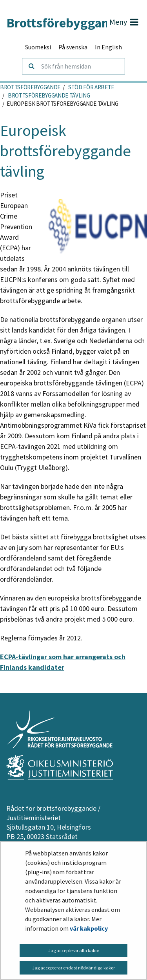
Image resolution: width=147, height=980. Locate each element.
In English (108, 47)
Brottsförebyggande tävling (48, 95)
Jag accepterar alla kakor (74, 950)
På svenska (73, 47)
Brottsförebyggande (30, 87)
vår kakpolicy (89, 928)
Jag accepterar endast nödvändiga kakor (73, 968)
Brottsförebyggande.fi (62, 23)
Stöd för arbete (91, 87)
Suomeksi (38, 47)
